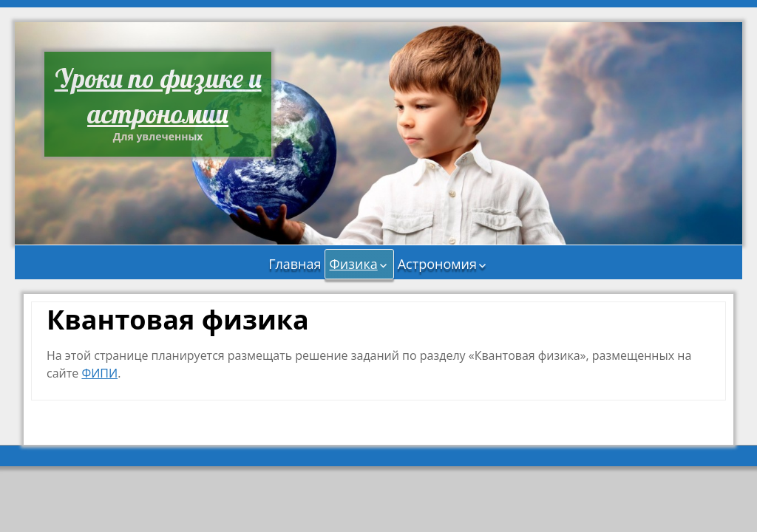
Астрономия (437, 264)
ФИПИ (99, 373)
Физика (353, 264)
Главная (295, 264)
